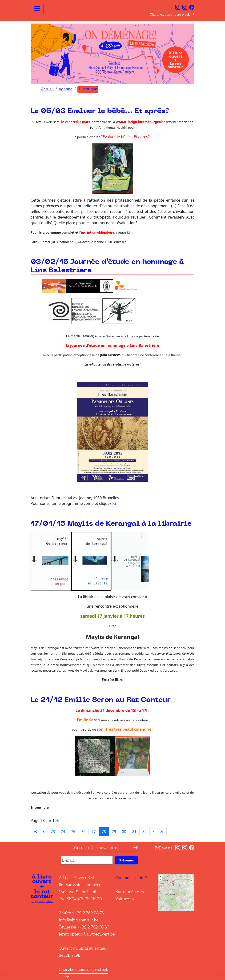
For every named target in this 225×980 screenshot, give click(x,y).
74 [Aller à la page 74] (63, 832)
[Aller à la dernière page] (162, 832)
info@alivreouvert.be (79, 920)
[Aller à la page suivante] (153, 832)
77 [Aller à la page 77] (93, 832)
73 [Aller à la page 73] (53, 832)
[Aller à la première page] (35, 832)
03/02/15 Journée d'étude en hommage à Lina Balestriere (107, 266)
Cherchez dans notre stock (172, 14)
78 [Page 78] (104, 832)
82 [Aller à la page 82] (145, 832)
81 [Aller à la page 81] (134, 832)
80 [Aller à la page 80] (124, 832)
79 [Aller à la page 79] (114, 832)
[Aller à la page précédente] (44, 832)
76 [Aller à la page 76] (83, 832)
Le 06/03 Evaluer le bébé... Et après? (100, 111)
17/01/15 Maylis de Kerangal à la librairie (111, 524)
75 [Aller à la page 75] (73, 832)
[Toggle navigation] (37, 8)
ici (128, 232)
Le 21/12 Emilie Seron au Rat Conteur (101, 700)
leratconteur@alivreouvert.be (87, 934)
